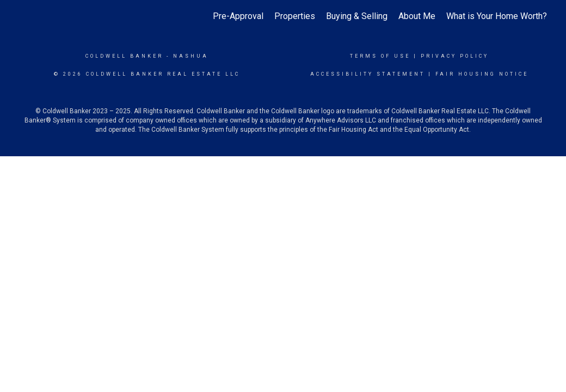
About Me (417, 16)
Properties (295, 16)
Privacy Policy (455, 56)
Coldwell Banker (124, 56)
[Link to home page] (25, 16)
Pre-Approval (238, 16)
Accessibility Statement (368, 74)
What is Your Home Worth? (497, 16)
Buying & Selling (357, 16)
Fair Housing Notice (482, 74)
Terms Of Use (380, 56)
